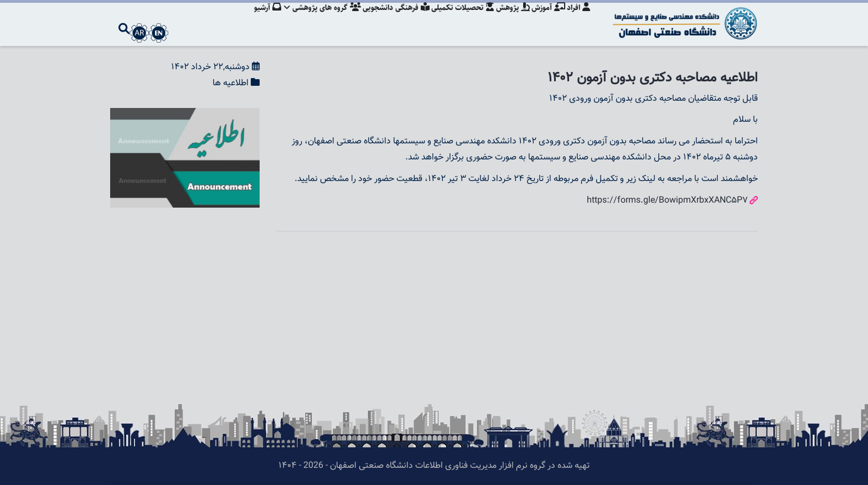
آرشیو (258, 19)
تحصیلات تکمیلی (458, 19)
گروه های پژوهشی (314, 19)
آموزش (547, 19)
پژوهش (510, 19)
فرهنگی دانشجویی (389, 19)
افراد (578, 19)
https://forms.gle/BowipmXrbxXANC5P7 (667, 201)
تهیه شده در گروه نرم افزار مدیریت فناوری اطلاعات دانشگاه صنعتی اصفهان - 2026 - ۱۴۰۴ (434, 466)
